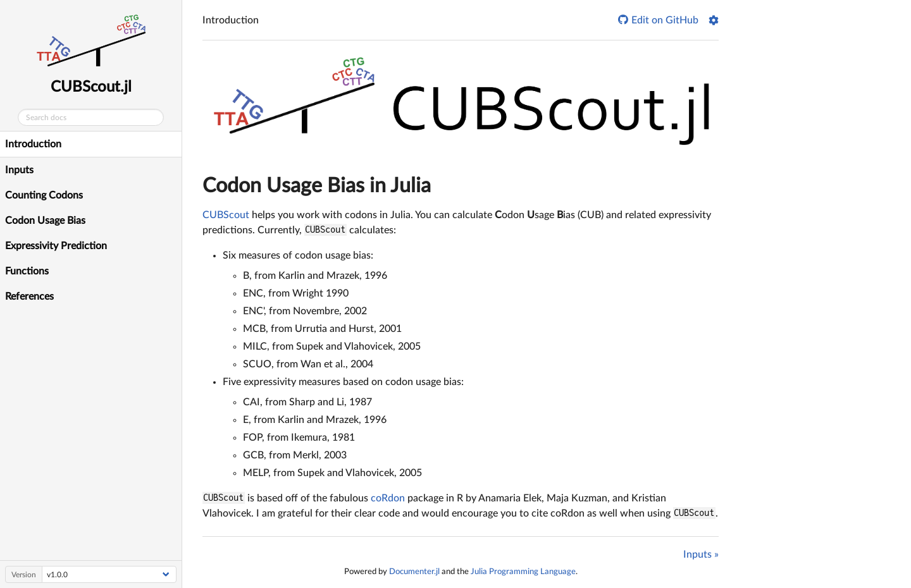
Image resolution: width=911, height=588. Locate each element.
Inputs (19, 170)
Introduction (33, 144)
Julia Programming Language (523, 572)
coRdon (388, 498)
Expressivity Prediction (56, 246)
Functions (27, 271)
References (29, 297)
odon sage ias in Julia (317, 186)
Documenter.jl (414, 572)
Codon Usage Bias (45, 221)
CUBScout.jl (91, 87)
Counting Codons (44, 195)
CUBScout (226, 215)
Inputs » (701, 554)
